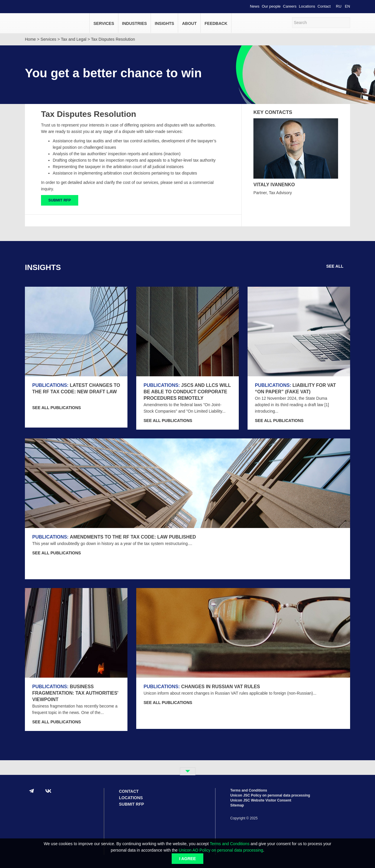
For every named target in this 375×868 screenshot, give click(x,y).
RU (339, 6)
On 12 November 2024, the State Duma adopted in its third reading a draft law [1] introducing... (292, 405)
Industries (135, 23)
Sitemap (237, 805)
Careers (290, 6)
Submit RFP (132, 804)
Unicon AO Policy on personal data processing (221, 850)
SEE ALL (338, 266)
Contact (324, 6)
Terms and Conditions (230, 844)
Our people (271, 6)
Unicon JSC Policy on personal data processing (270, 795)
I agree (187, 859)
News (255, 6)
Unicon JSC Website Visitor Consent (261, 800)
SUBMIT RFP (60, 200)
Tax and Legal (74, 39)
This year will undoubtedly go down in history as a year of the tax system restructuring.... (112, 544)
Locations (307, 6)
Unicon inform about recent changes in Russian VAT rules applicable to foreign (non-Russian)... (230, 693)
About (189, 23)
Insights (164, 23)
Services (104, 23)
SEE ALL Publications (60, 408)
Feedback (216, 23)
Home (30, 39)
